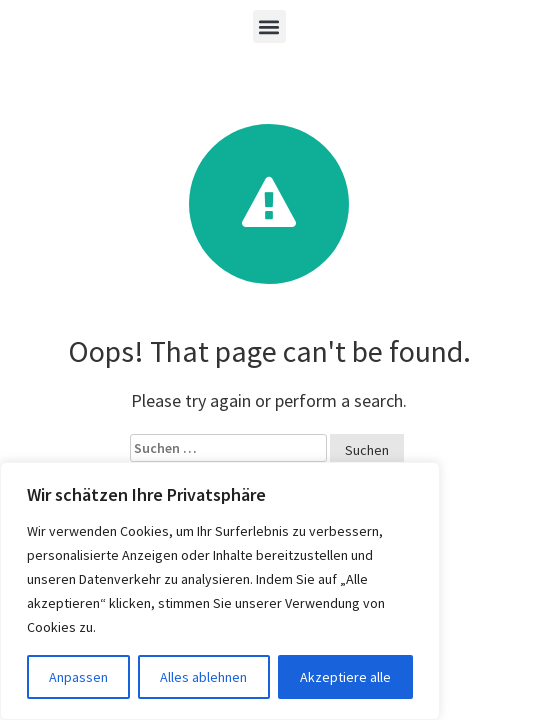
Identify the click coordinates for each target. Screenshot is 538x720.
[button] (269, 26)
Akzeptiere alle (345, 677)
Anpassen (78, 677)
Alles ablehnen (203, 677)
